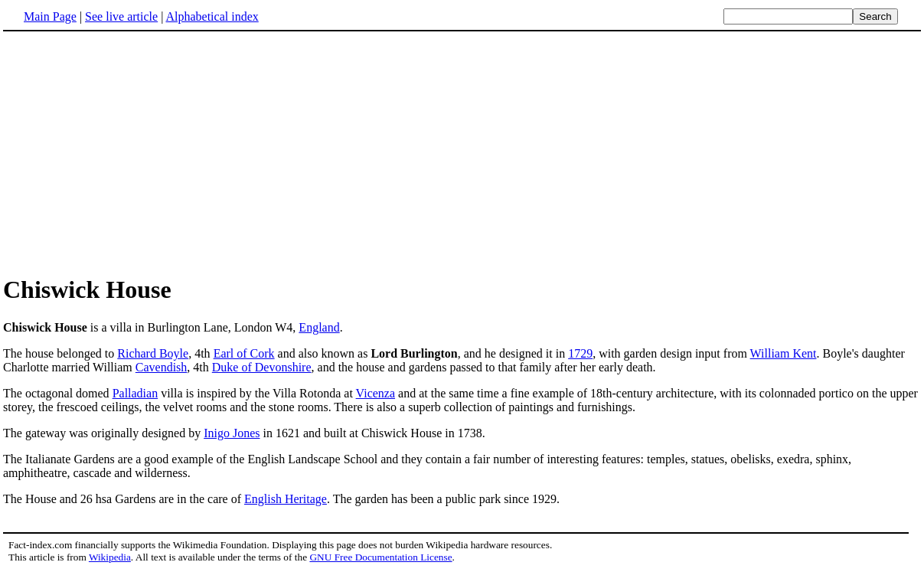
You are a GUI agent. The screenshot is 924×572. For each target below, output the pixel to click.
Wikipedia (110, 557)
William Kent (784, 353)
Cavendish (162, 367)
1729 (580, 353)
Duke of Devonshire (262, 367)
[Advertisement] (132, 152)
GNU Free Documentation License (380, 557)
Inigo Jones (232, 433)
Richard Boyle (153, 353)
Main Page (50, 16)
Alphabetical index (212, 16)
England (319, 327)
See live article (121, 16)
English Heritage (286, 499)
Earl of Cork (244, 353)
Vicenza (375, 393)
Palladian (135, 393)
